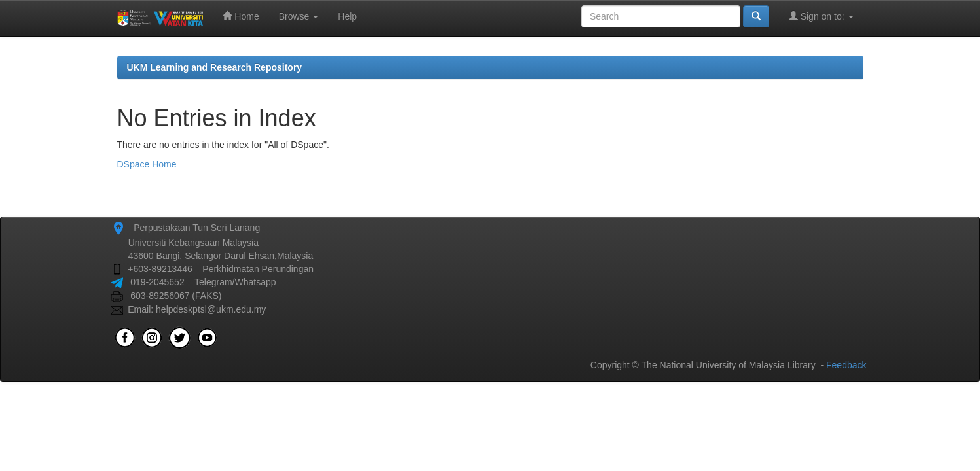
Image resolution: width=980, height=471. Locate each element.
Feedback (846, 365)
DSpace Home (147, 164)
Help (347, 16)
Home (241, 16)
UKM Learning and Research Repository (215, 67)
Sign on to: (821, 16)
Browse (299, 16)
